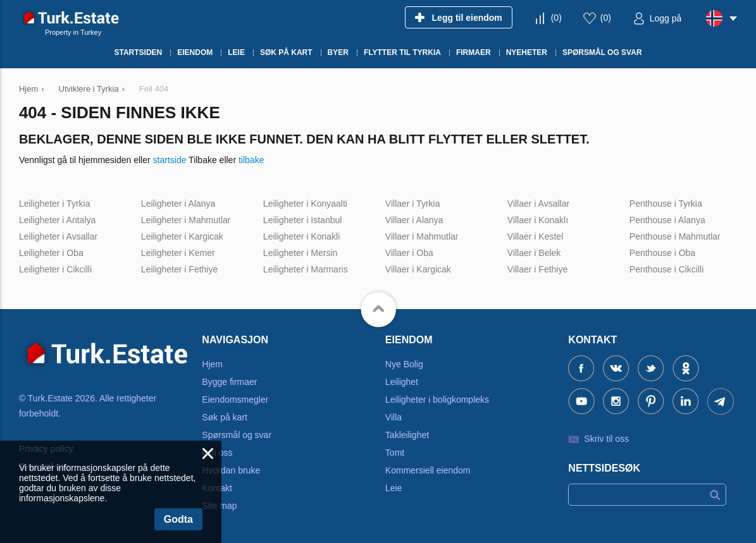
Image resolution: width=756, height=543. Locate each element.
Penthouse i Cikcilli (667, 269)
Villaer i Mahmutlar (422, 236)
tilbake (251, 160)
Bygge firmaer (229, 382)
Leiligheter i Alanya (178, 204)
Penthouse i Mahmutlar (675, 236)
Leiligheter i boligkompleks (437, 400)
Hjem (212, 364)
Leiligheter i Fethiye (179, 269)
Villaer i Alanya (414, 220)
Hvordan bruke (231, 470)
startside (170, 160)
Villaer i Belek (534, 253)
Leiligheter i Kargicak (182, 236)
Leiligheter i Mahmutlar (186, 220)
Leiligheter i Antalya (57, 220)
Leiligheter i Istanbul (303, 220)
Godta (178, 519)
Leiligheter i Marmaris (306, 269)
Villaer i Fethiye (537, 269)
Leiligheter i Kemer (178, 253)
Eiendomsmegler (235, 400)
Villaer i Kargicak (418, 269)
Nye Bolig (404, 364)
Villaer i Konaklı (538, 220)
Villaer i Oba (409, 253)
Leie (393, 488)
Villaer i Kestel (535, 236)
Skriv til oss (606, 439)
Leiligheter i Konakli (301, 236)
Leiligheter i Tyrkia (55, 204)
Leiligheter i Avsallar (58, 236)
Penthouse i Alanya (667, 220)
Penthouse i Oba (662, 253)
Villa (393, 417)
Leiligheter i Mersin (301, 253)
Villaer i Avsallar (538, 204)
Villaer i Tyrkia (413, 204)
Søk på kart (225, 417)
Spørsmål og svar (237, 435)
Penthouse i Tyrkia (666, 204)
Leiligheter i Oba (51, 253)
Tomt (395, 453)
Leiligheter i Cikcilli (55, 269)
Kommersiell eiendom (428, 470)
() (556, 18)
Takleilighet (407, 435)
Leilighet (402, 382)
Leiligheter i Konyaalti (305, 204)
